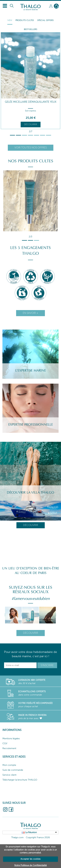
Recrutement (9, 748)
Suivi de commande (13, 770)
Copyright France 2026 (38, 837)
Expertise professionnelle (31, 425)
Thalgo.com (17, 837)
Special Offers (45, 20)
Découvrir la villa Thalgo (30, 493)
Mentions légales (11, 739)
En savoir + (30, 313)
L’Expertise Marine (31, 371)
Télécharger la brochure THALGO (20, 780)
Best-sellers (31, 29)
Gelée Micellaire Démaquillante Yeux (31, 102)
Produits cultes (25, 20)
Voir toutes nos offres (31, 148)
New (10, 20)
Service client (9, 775)
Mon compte (9, 765)
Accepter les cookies (30, 859)
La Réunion (31, 832)
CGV (5, 743)
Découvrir (31, 124)
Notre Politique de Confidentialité (30, 865)
